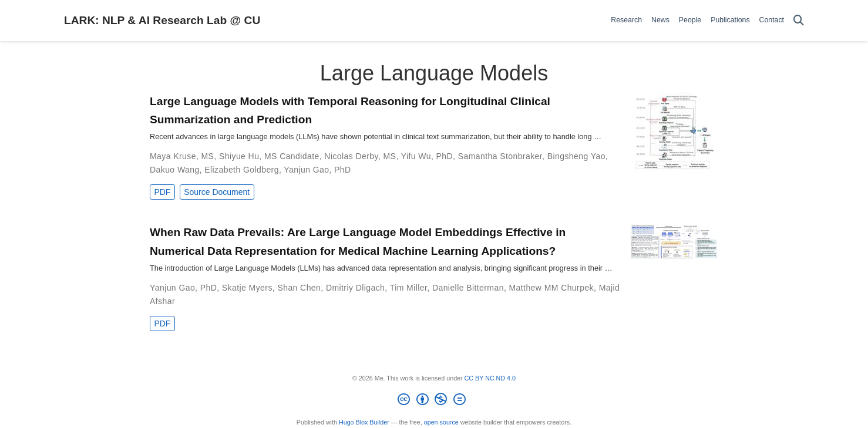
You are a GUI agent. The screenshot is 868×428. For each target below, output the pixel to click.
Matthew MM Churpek (552, 288)
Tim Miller (409, 288)
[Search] (799, 21)
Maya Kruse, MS (182, 156)
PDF (162, 192)
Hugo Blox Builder (364, 422)
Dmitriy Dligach (355, 288)
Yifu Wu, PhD (427, 156)
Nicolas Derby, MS (360, 156)
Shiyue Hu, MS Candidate (269, 156)
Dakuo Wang (175, 170)
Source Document (217, 192)
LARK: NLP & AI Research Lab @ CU (162, 20)
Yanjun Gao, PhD (317, 170)
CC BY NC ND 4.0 (490, 378)
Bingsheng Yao (576, 156)
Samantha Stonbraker (500, 156)
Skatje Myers (247, 288)
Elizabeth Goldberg (242, 170)
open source (441, 422)
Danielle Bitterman (468, 288)
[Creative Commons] (434, 401)
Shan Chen (299, 288)
